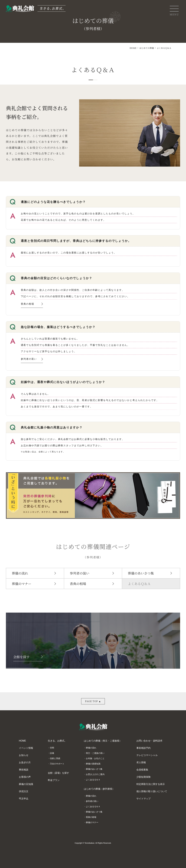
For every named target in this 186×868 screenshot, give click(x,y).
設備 (52, 753)
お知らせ (24, 755)
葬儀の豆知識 (26, 784)
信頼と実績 (55, 758)
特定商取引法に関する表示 (151, 784)
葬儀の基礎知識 (93, 764)
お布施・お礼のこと (95, 758)
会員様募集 (142, 770)
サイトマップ (143, 799)
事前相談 (24, 770)
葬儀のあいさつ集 (141, 573)
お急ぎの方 (25, 762)
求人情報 (141, 762)
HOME (133, 48)
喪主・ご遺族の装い (95, 753)
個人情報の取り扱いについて (152, 791)
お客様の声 (25, 777)
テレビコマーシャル (147, 755)
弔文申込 (24, 799)
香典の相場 (32, 304)
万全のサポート (57, 764)
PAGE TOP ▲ (93, 701)
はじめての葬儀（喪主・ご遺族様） (103, 741)
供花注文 (24, 791)
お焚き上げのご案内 (95, 774)
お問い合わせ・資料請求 (149, 741)
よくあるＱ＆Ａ (139, 584)
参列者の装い (32, 359)
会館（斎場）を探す (58, 773)
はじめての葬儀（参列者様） (99, 789)
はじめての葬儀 (147, 48)
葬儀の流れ (20, 573)
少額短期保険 (143, 777)
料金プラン (54, 780)
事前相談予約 (143, 748)
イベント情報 (26, 748)
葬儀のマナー (22, 584)
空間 (52, 748)
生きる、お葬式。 (57, 741)
